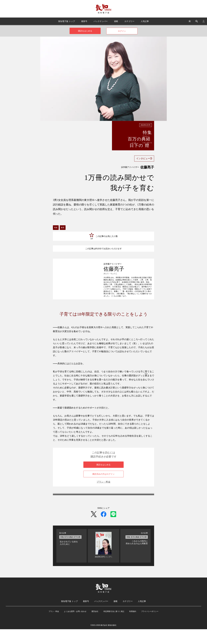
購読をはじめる (85, 31)
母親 (56, 228)
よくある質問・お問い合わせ (75, 626)
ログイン (122, 31)
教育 (63, 228)
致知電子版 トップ (67, 21)
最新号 (84, 21)
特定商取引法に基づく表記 (114, 626)
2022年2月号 (146, 125)
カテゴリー (129, 21)
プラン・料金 (103, 497)
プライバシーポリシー (150, 626)
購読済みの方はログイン (103, 489)
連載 (116, 21)
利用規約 (133, 626)
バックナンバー (101, 21)
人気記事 (145, 21)
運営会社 (95, 626)
